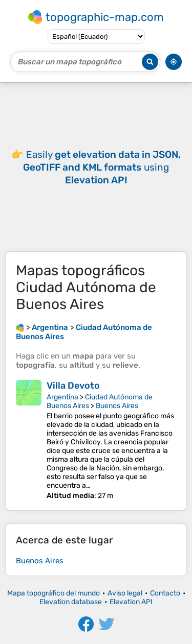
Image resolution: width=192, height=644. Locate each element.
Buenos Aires (117, 406)
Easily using (102, 167)
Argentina (62, 397)
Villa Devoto (73, 386)
